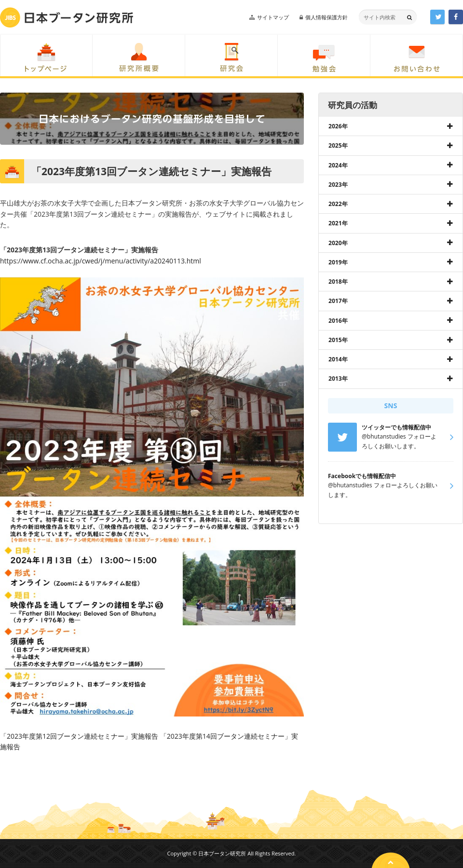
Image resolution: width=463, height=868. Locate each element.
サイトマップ (273, 17)
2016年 (338, 321)
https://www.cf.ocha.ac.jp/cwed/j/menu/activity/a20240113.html (101, 261)
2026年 (338, 126)
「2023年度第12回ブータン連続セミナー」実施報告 (79, 736)
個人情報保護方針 (327, 17)
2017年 (338, 301)
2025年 (338, 145)
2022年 (338, 204)
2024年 (338, 165)
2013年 (338, 379)
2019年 (338, 262)
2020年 (338, 243)
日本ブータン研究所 (67, 17)
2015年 (338, 340)
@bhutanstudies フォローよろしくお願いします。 (383, 485)
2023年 (338, 185)
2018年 (338, 282)
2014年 (338, 359)
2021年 (338, 223)
